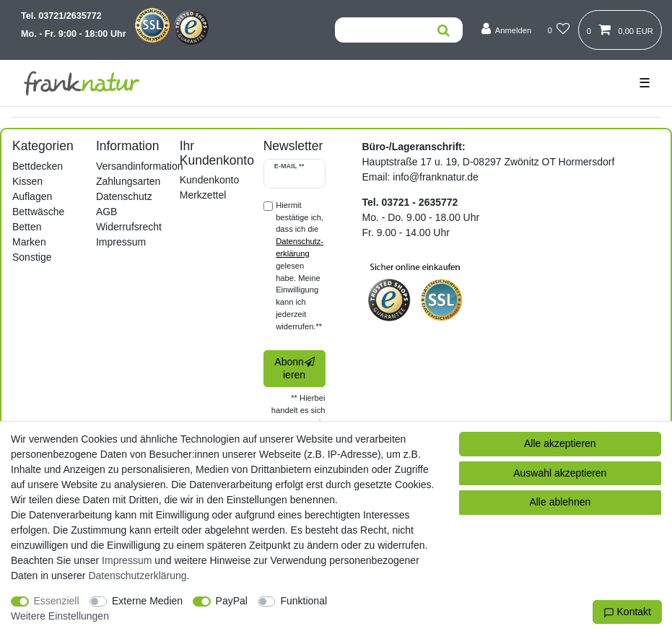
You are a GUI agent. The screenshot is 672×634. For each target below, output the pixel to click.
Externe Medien (147, 601)
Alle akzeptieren (560, 443)
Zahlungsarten (128, 181)
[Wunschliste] (558, 29)
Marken (29, 242)
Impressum (121, 242)
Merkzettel (203, 195)
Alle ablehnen (560, 502)
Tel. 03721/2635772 (61, 16)
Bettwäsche (38, 212)
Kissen (27, 181)
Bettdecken (38, 166)
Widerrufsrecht (129, 227)
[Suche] (444, 30)
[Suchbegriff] (380, 30)
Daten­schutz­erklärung (137, 576)
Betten (27, 227)
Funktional (304, 601)
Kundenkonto (210, 180)
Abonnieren (294, 368)
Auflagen (32, 196)
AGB (107, 212)
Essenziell (57, 601)
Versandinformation (140, 166)
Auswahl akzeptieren (560, 473)
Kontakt (627, 612)
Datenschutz (124, 196)
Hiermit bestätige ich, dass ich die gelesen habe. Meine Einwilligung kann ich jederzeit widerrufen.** (300, 266)
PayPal (232, 601)
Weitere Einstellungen (60, 616)
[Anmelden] (507, 29)
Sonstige (32, 257)
